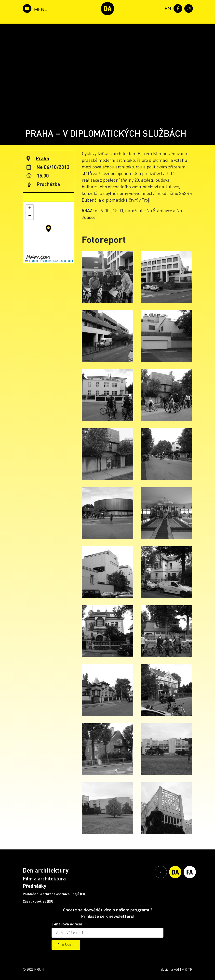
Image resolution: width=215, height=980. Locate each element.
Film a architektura (44, 878)
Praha (42, 158)
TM (182, 969)
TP (190, 969)
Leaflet (32, 261)
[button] (48, 229)
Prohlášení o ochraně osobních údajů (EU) (55, 894)
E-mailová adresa (67, 924)
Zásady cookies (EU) (38, 901)
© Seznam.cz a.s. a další (57, 261)
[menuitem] (167, 8)
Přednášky (35, 886)
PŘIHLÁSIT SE (66, 945)
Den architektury (46, 870)
